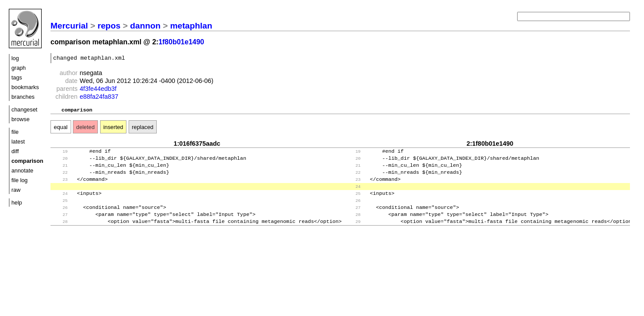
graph (19, 68)
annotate (22, 171)
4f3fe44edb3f (98, 90)
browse (20, 119)
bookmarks (25, 87)
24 (353, 194)
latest (18, 142)
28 (353, 226)
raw (16, 190)
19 (60, 155)
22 (60, 178)
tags (17, 77)
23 (60, 186)
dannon (145, 26)
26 (353, 210)
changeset (24, 110)
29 (353, 234)
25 (353, 202)
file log (20, 180)
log (15, 58)
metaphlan (191, 26)
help (17, 203)
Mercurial (69, 26)
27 (353, 218)
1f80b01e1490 (181, 42)
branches (23, 97)
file (15, 132)
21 (60, 171)
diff (15, 151)
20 (60, 163)
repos (109, 26)
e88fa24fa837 (99, 98)
